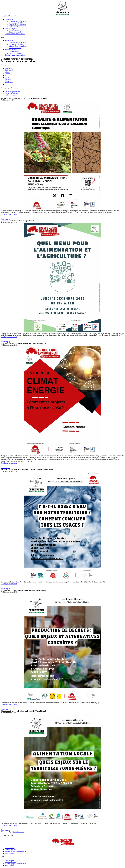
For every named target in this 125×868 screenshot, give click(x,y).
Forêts (7, 77)
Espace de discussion (16, 32)
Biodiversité (9, 70)
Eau (6, 75)
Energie (7, 81)
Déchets (7, 74)
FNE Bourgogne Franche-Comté (15, 851)
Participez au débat (11, 28)
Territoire (8, 79)
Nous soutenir (9, 853)
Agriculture (8, 68)
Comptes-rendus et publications (15, 34)
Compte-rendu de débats (13, 91)
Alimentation (9, 83)
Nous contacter (10, 848)
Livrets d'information (12, 93)
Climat (7, 72)
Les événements (14, 30)
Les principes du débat (16, 23)
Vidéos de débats (10, 95)
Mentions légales (10, 850)
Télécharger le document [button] (9, 214)
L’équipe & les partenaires (17, 25)
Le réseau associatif (15, 27)
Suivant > (20, 832)
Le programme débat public (18, 21)
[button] (9, 16)
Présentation (9, 19)
